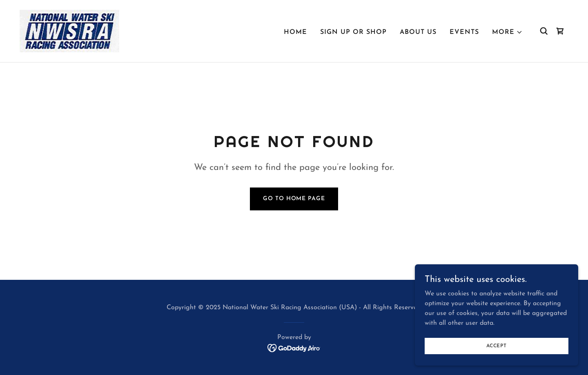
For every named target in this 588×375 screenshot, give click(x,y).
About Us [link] (418, 32)
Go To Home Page (294, 199)
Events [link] (464, 32)
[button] (507, 32)
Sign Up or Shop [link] (353, 32)
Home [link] (295, 32)
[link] (69, 31)
